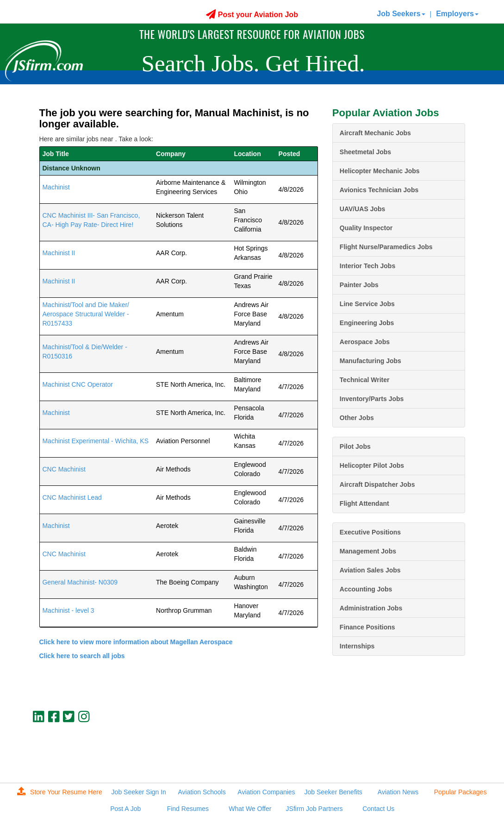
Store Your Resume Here (60, 792)
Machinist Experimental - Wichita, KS (95, 441)
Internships (357, 646)
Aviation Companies (266, 792)
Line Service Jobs (367, 304)
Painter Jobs (359, 285)
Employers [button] (457, 14)
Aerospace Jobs (365, 342)
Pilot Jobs (355, 446)
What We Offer (250, 809)
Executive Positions (370, 532)
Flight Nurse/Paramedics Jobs (386, 247)
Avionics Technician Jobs (379, 190)
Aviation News (398, 792)
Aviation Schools (202, 792)
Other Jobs (357, 418)
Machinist (56, 187)
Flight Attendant (364, 503)
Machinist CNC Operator (78, 384)
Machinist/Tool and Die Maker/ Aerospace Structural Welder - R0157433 (86, 314)
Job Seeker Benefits (333, 792)
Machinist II (59, 253)
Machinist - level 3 (68, 610)
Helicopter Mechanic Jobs (380, 171)
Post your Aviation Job (252, 15)
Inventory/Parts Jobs (372, 399)
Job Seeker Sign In (139, 792)
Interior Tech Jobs (367, 266)
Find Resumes (188, 809)
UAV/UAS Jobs (363, 209)
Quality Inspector (366, 228)
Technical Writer (365, 380)
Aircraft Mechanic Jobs (375, 133)
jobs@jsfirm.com (448, 754)
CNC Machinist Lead (72, 497)
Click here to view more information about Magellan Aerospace (136, 642)
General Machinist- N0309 (80, 582)
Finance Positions (367, 627)
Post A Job (125, 809)
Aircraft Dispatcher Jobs (377, 484)
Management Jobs (368, 551)
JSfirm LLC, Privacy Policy (434, 762)
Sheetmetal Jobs (365, 152)
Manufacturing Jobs (370, 361)
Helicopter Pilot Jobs (372, 465)
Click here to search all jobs (82, 656)
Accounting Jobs (366, 589)
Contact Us (378, 809)
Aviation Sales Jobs (370, 570)
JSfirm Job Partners (314, 809)
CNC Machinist (64, 469)
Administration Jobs (371, 608)
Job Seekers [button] (401, 14)
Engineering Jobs (367, 323)
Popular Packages (460, 792)
